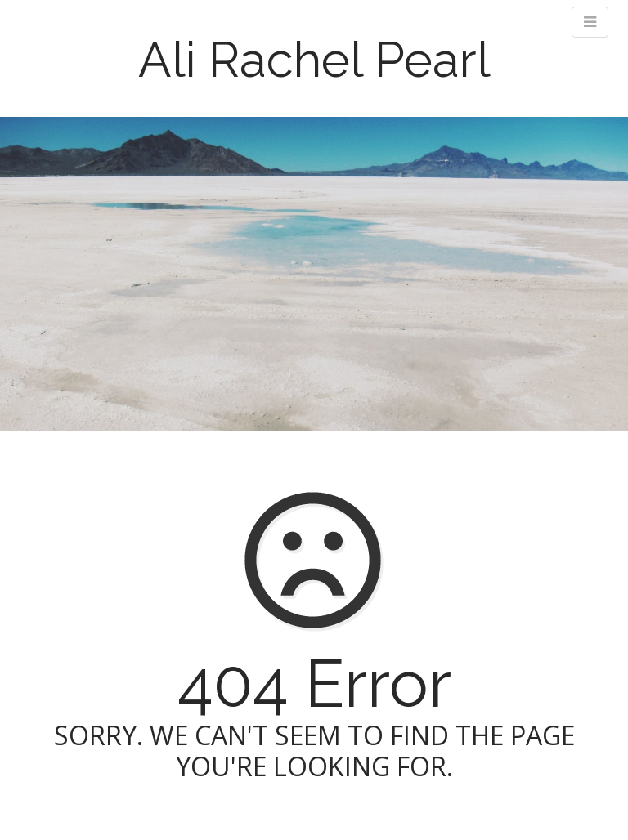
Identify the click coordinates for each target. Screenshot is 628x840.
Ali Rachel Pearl (314, 60)
